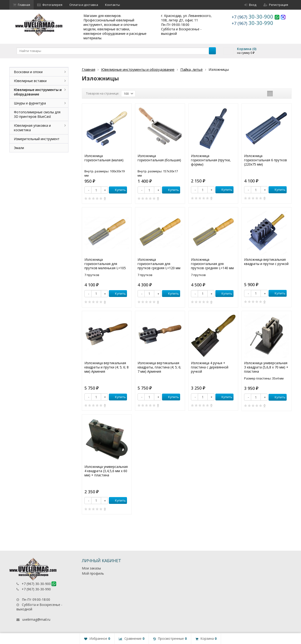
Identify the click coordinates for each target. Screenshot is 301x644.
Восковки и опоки (28, 72)
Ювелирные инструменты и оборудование (138, 69)
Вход (250, 5)
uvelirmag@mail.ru (36, 619)
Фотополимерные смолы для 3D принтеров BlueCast (37, 114)
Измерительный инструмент (37, 139)
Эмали (19, 148)
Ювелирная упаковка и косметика (32, 128)
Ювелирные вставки (30, 81)
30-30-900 (253, 16)
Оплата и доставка (84, 5)
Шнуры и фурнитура (30, 103)
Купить (118, 190)
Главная (22, 5)
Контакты (113, 5)
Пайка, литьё (192, 69)
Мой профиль (93, 573)
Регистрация (276, 5)
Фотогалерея (50, 5)
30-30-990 (252, 23)
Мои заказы (91, 568)
